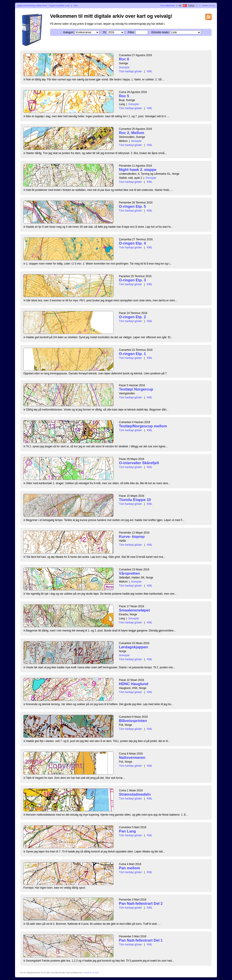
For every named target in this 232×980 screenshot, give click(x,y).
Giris (76, 6)
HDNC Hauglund (134, 684)
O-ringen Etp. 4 (132, 243)
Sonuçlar (124, 67)
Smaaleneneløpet (134, 610)
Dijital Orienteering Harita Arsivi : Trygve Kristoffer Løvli (43, 6)
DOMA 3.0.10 (208, 6)
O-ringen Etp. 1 (132, 354)
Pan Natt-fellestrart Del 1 (141, 940)
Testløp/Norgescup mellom (143, 426)
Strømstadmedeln (135, 794)
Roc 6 (124, 59)
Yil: (105, 32)
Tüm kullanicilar (167, 6)
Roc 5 (124, 96)
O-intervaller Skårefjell (139, 463)
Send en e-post (91, 972)
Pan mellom (129, 868)
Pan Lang (127, 831)
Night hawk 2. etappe (138, 170)
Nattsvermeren (132, 758)
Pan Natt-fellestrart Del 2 (141, 904)
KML (150, 71)
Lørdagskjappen (134, 647)
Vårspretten (129, 573)
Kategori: (69, 32)
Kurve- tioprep (132, 537)
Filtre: (131, 32)
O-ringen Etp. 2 (132, 317)
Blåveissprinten (133, 721)
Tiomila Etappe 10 (135, 500)
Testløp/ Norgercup (136, 389)
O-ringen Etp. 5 (132, 206)
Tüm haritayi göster (130, 71)
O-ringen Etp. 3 (132, 280)
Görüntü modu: (160, 32)
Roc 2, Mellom (132, 133)
